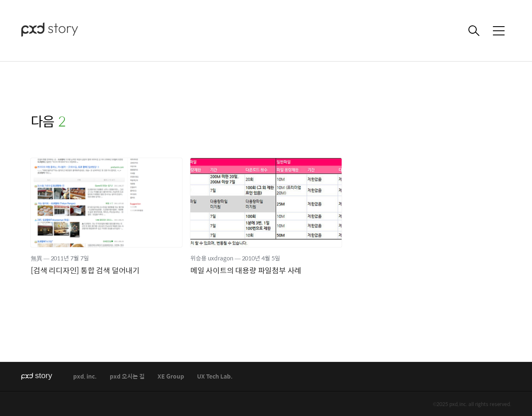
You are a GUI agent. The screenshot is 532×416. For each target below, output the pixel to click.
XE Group (171, 377)
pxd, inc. (85, 377)
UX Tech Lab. (215, 377)
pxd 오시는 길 (127, 377)
